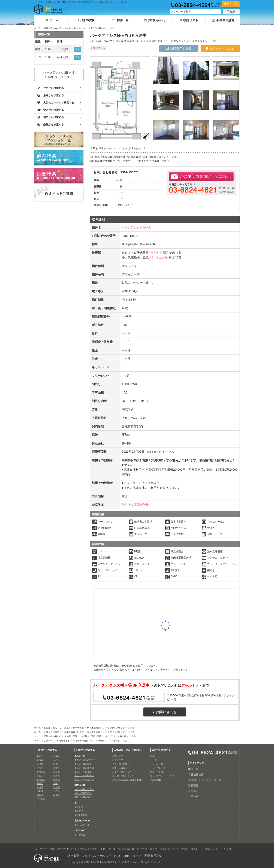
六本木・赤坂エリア (122, 772)
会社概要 (73, 856)
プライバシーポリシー (97, 856)
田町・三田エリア (121, 768)
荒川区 (57, 787)
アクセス (231, 4)
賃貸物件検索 (196, 774)
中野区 (40, 783)
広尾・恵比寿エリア (122, 764)
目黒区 (40, 776)
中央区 (57, 756)
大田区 (57, 779)
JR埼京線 (79, 811)
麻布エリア (118, 756)
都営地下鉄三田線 (83, 793)
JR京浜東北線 (81, 815)
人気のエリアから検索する (57, 740)
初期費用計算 (223, 20)
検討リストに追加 (220, 49)
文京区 (57, 772)
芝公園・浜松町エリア (123, 776)
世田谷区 (41, 779)
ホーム (52, 20)
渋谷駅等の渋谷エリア (84, 740)
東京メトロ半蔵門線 (84, 779)
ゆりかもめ (80, 835)
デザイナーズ (157, 764)
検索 (231, 11)
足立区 (57, 791)
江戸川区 (41, 799)
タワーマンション (159, 768)
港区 (39, 756)
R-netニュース (132, 856)
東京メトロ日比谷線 (84, 768)
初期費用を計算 (179, 49)
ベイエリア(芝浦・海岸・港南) (127, 779)
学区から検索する (53, 736)
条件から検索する (161, 750)
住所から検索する (53, 28)
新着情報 (193, 785)
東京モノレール (82, 825)
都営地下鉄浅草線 (83, 797)
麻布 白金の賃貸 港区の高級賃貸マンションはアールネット (112, 862)
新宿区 (40, 760)
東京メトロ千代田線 (74, 728)
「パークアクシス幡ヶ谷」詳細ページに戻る (59, 75)
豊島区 (57, 776)
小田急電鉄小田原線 (74, 732)
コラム (192, 791)
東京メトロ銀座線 (83, 772)
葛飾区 (40, 795)
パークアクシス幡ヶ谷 (95, 28)
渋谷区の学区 (71, 736)
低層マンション (158, 772)
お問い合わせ (155, 20)
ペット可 (155, 760)
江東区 (57, 764)
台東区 (40, 768)
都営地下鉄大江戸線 (84, 789)
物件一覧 (121, 20)
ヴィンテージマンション (162, 776)
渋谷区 (68, 28)
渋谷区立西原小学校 (135, 504)
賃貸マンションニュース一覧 (205, 780)
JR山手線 (79, 807)
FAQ (117, 856)
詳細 (78, 49)
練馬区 (57, 795)
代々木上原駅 (159, 253)
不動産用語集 (153, 856)
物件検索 (86, 20)
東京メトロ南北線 (83, 764)
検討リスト (189, 20)
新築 (152, 756)
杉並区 (40, 791)
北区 (55, 783)
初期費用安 (156, 779)
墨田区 (57, 768)
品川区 (40, 764)
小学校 (84, 736)
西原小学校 (96, 736)
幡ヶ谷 (77, 28)
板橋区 (40, 787)
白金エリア (118, 760)
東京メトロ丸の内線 (84, 760)
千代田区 (41, 772)
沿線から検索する (53, 728)
